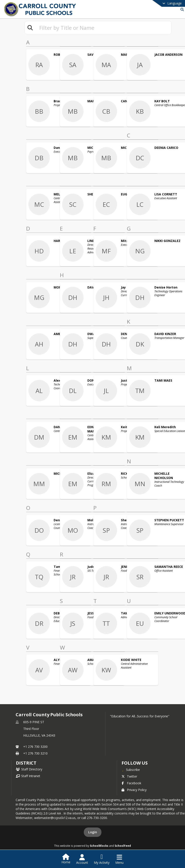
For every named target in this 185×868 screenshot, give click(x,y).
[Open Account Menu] (82, 859)
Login (93, 832)
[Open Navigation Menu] (119, 859)
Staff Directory (29, 769)
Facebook (131, 783)
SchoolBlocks (99, 846)
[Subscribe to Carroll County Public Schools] (131, 770)
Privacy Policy (134, 790)
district (26, 763)
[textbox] (103, 28)
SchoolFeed (123, 846)
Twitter (129, 776)
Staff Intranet (28, 776)
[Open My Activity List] (102, 859)
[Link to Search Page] (181, 10)
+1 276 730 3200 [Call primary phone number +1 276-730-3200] (35, 747)
